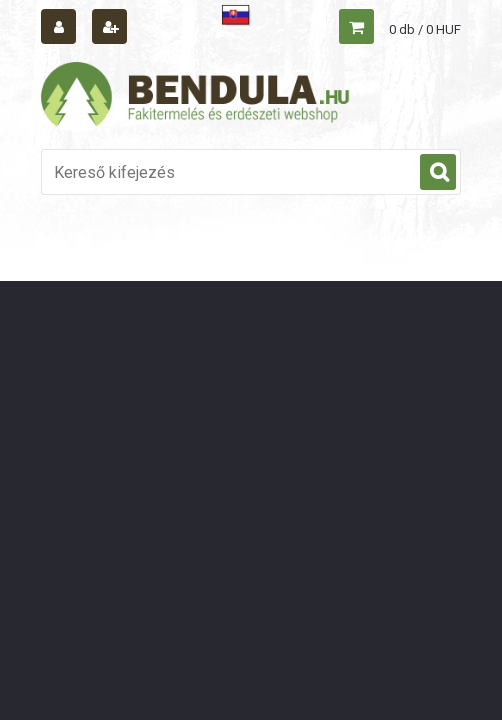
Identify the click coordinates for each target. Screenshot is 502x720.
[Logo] (196, 97)
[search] (438, 173)
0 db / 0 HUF (425, 29)
